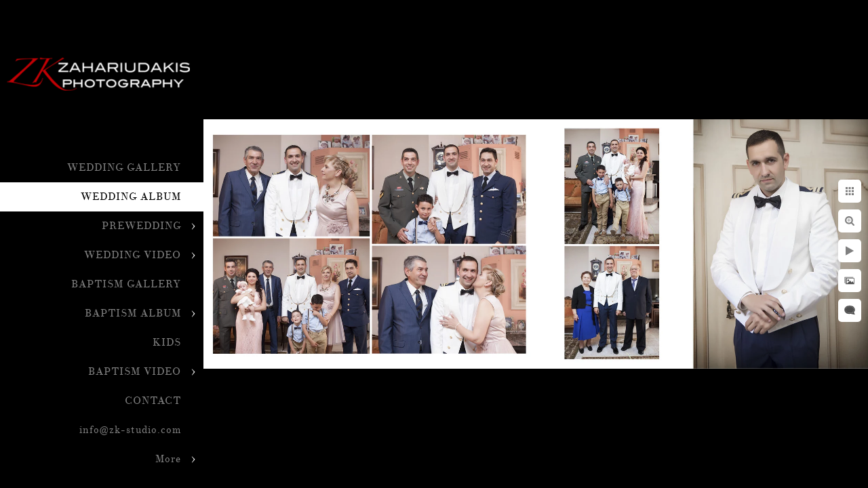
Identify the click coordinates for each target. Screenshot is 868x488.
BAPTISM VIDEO (135, 372)
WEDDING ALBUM (131, 197)
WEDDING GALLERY (124, 168)
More (168, 459)
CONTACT (153, 401)
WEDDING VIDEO (133, 255)
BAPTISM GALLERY (126, 284)
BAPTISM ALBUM (133, 313)
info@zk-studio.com (130, 430)
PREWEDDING (141, 226)
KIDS (167, 343)
